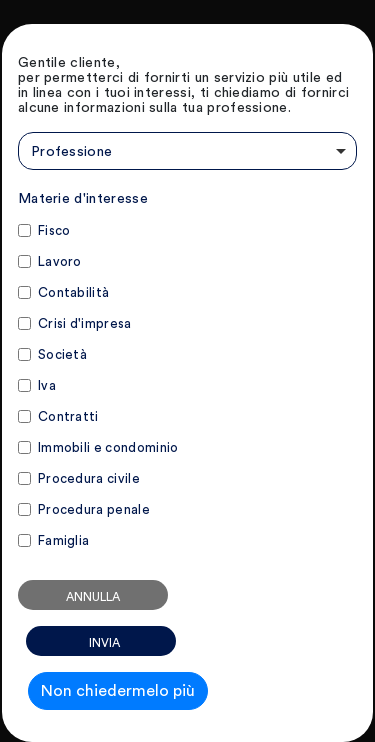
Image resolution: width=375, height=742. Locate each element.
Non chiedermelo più (118, 691)
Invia (104, 643)
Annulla (93, 597)
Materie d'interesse (83, 199)
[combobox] (187, 151)
